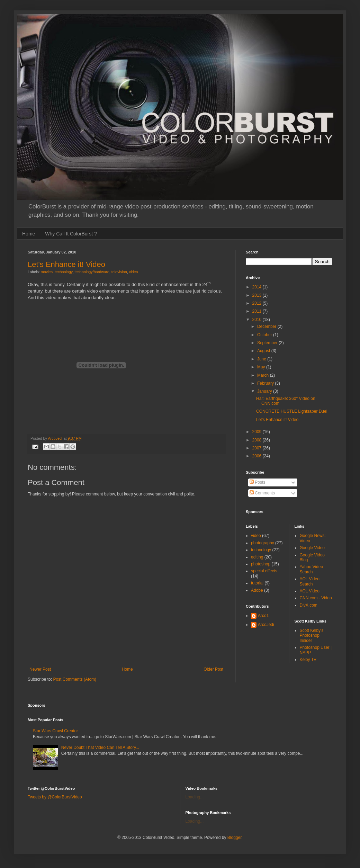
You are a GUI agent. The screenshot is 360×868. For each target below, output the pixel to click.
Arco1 (263, 616)
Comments (262, 493)
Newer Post (40, 669)
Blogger (235, 838)
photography (263, 543)
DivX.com (309, 605)
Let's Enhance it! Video (66, 264)
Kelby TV (308, 660)
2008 (258, 440)
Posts (257, 482)
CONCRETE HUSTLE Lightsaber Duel (292, 411)
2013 (258, 295)
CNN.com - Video (316, 598)
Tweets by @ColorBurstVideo (55, 797)
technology (64, 272)
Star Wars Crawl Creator (55, 731)
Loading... (195, 797)
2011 (258, 311)
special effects (264, 571)
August (264, 351)
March (264, 375)
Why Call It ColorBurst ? (71, 234)
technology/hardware (92, 272)
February (266, 383)
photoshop (261, 564)
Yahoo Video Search (312, 569)
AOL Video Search (310, 581)
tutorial (257, 583)
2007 (258, 448)
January (265, 391)
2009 (258, 432)
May (262, 367)
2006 (258, 456)
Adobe (257, 590)
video (134, 272)
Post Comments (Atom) (75, 679)
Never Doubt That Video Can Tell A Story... (100, 748)
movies (47, 272)
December (267, 326)
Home (29, 234)
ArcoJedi (266, 625)
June (262, 359)
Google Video (312, 548)
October (265, 335)
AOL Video (310, 591)
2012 (258, 303)
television (119, 272)
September (268, 343)
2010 (258, 320)
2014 (258, 287)
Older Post (213, 669)
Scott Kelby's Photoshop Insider (312, 636)
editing (257, 557)
